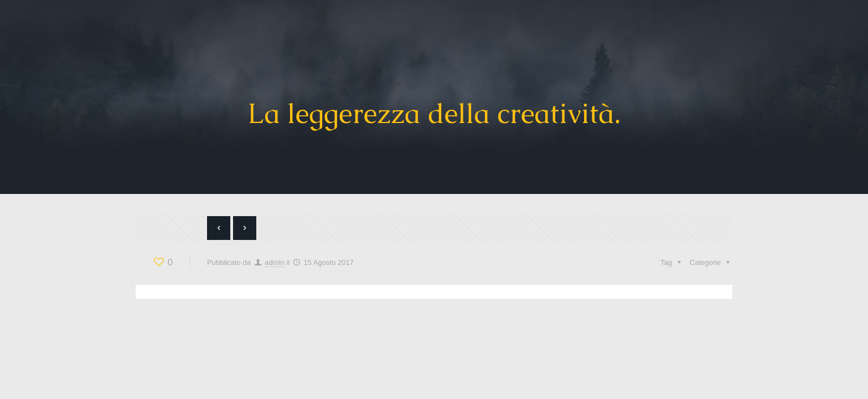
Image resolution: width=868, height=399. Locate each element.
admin (274, 262)
